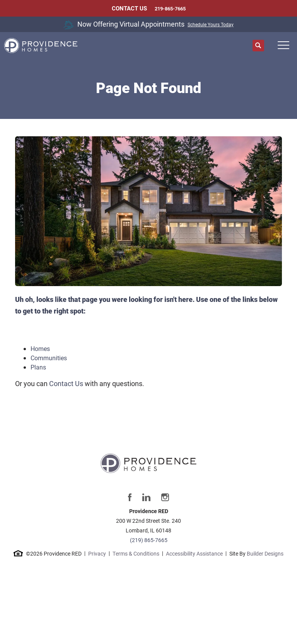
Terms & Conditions (136, 553)
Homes (40, 348)
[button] (258, 46)
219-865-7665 (170, 9)
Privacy (97, 553)
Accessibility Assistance (194, 553)
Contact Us (66, 383)
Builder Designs (265, 553)
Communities (49, 358)
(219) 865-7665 (149, 540)
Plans (38, 367)
